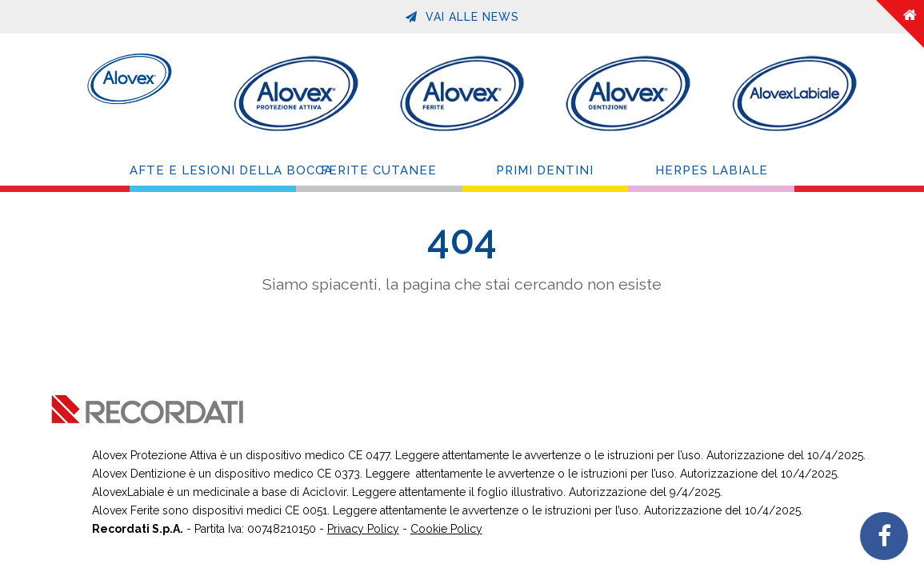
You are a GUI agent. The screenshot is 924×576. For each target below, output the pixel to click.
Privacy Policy (363, 529)
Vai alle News (462, 17)
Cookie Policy (446, 529)
